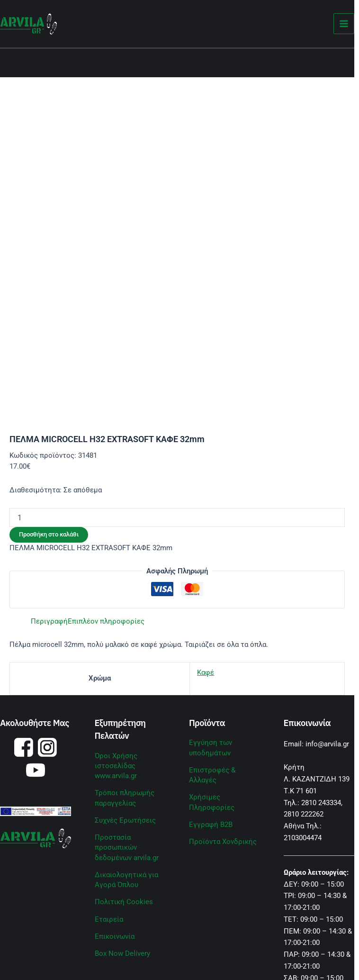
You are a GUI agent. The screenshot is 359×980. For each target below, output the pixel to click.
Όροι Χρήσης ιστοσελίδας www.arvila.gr (116, 766)
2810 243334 (321, 803)
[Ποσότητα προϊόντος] (177, 517)
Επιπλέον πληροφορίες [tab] (106, 621)
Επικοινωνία (115, 936)
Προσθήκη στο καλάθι (49, 534)
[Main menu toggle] (344, 24)
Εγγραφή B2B (211, 825)
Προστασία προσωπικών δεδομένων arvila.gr (127, 847)
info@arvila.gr (327, 744)
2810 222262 (304, 814)
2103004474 (303, 838)
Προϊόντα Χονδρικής (223, 842)
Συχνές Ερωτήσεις (125, 820)
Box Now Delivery (122, 953)
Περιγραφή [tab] (49, 621)
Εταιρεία (109, 919)
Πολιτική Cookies (124, 902)
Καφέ (206, 672)
